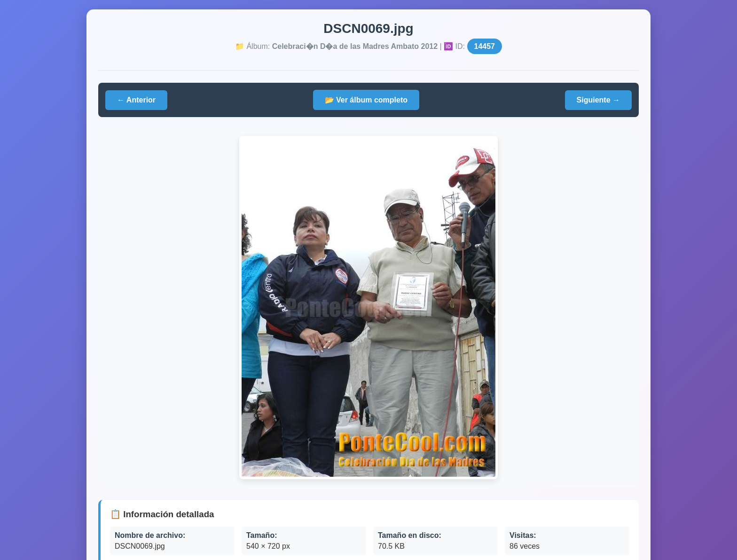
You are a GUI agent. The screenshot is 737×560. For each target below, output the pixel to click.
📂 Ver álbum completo (366, 100)
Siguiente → (598, 100)
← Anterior (136, 100)
